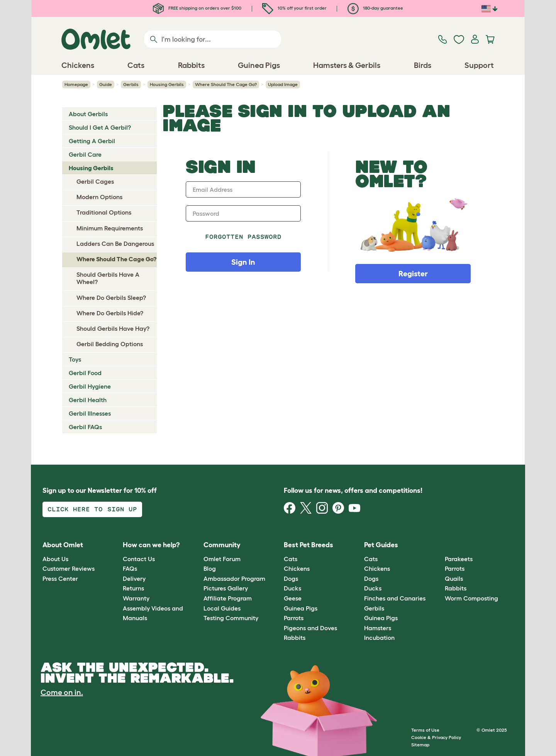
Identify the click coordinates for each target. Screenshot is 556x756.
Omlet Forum (222, 559)
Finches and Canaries (395, 598)
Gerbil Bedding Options (110, 344)
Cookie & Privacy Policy (436, 737)
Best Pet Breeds (309, 545)
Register (413, 274)
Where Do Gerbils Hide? (110, 313)
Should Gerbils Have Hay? (113, 328)
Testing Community (231, 618)
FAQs (130, 568)
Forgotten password (243, 237)
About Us (55, 559)
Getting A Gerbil (92, 141)
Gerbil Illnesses (90, 413)
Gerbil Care (85, 154)
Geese (293, 598)
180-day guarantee (375, 8)
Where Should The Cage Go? (226, 84)
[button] (439, 545)
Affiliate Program (228, 598)
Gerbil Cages (95, 181)
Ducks (292, 588)
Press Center (60, 578)
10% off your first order (294, 8)
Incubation (379, 638)
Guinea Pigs (301, 608)
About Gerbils (88, 114)
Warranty (136, 598)
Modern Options (99, 197)
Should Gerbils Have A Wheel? (108, 278)
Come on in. (62, 692)
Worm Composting (471, 598)
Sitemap (420, 745)
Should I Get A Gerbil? (100, 127)
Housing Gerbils (167, 84)
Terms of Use (425, 730)
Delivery (134, 578)
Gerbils (131, 84)
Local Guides (222, 608)
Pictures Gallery (226, 588)
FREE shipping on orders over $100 (197, 8)
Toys (75, 359)
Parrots (294, 618)
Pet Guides (381, 545)
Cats (291, 559)
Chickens (297, 568)
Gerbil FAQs (85, 427)
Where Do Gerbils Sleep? (111, 298)
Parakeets (459, 559)
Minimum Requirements (110, 228)
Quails (454, 578)
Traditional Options (104, 212)
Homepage (76, 84)
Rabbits (295, 638)
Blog (210, 568)
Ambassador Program (234, 578)
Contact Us (139, 559)
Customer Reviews (69, 568)
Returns (133, 588)
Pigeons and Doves (310, 628)
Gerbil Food (85, 373)
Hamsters (378, 628)
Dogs (291, 578)
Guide (106, 84)
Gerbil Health (88, 400)
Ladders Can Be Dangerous (115, 244)
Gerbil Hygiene (90, 386)
